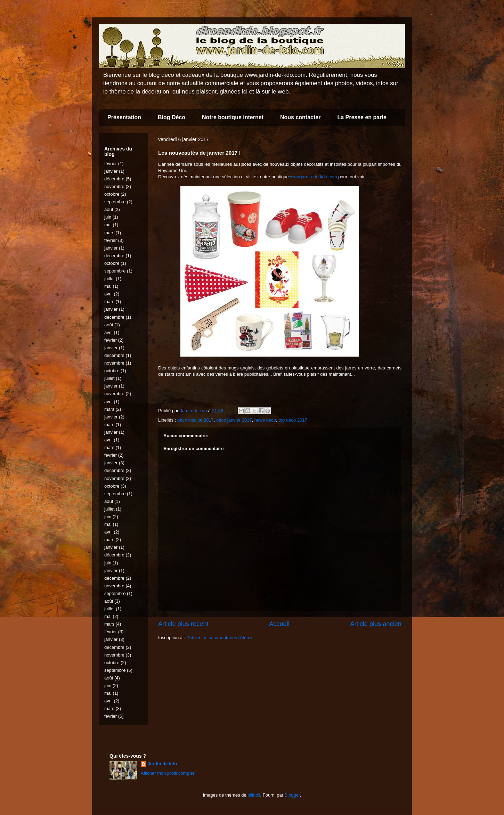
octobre (112, 194)
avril (108, 294)
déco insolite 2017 (196, 420)
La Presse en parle (362, 117)
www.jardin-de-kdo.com (313, 177)
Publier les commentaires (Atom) (219, 638)
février (111, 164)
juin (108, 217)
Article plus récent (183, 624)
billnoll (254, 795)
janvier (111, 171)
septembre (115, 202)
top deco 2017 (293, 420)
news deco (265, 420)
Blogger (292, 795)
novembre (114, 186)
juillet (109, 279)
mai (108, 225)
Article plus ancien (376, 624)
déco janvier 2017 (234, 420)
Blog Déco (172, 117)
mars (109, 233)
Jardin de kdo (162, 764)
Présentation (124, 117)
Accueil (279, 624)
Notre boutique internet (233, 117)
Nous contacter (300, 117)
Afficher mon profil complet (168, 773)
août (109, 209)
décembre (114, 179)
